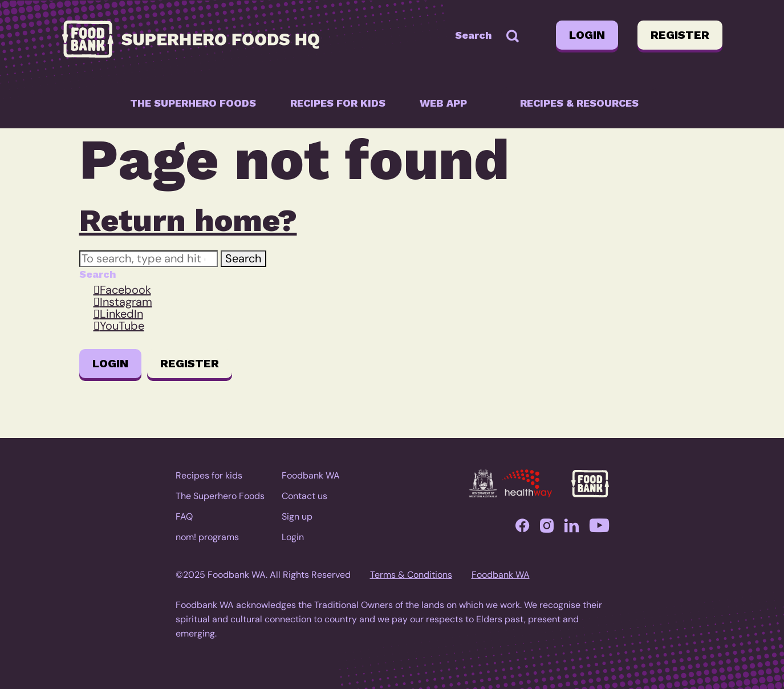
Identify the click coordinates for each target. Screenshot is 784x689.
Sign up (297, 516)
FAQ (184, 516)
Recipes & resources (579, 103)
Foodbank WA (311, 475)
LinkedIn (121, 314)
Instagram (126, 302)
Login (587, 35)
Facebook (125, 290)
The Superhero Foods (193, 103)
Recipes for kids (338, 103)
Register (680, 35)
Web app (443, 103)
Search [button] (243, 258)
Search (474, 35)
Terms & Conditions (411, 575)
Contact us (304, 496)
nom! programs (207, 537)
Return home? (188, 220)
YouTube (122, 326)
